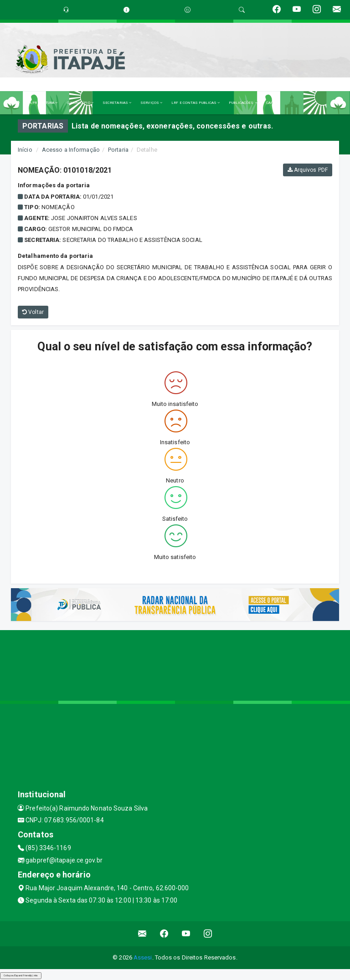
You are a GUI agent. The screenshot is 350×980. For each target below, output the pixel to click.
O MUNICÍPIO (80, 103)
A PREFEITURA (43, 103)
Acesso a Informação (71, 150)
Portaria (118, 150)
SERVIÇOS (151, 103)
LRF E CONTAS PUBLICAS (196, 103)
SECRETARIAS (117, 103)
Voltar (33, 312)
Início (25, 150)
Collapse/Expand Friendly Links (21, 975)
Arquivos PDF (308, 170)
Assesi (143, 957)
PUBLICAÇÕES (243, 103)
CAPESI (273, 103)
